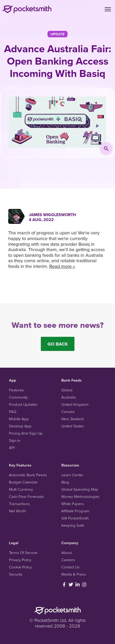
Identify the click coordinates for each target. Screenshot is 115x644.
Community (18, 397)
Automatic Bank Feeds (28, 475)
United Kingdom (75, 404)
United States (73, 426)
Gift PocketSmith (75, 518)
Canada (68, 412)
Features (16, 390)
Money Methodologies (80, 496)
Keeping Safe (73, 525)
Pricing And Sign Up (26, 433)
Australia (69, 397)
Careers (68, 560)
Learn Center (72, 475)
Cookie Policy (20, 567)
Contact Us (70, 567)
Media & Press (74, 574)
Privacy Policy (20, 560)
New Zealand (73, 419)
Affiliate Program (75, 511)
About (66, 553)
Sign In (15, 440)
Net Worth (17, 511)
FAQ (13, 412)
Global (67, 390)
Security (16, 574)
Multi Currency (21, 489)
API (12, 448)
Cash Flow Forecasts (26, 496)
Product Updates (23, 404)
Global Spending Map (80, 489)
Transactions (19, 504)
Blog (65, 482)
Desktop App (20, 426)
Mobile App (19, 419)
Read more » (62, 266)
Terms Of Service (23, 553)
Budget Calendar (23, 482)
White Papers (73, 504)
